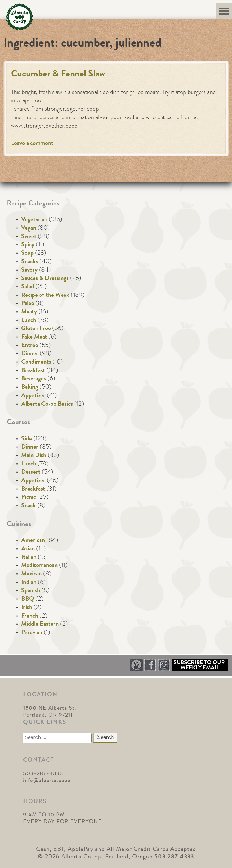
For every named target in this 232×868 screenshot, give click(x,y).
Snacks (30, 262)
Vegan (29, 228)
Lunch (29, 321)
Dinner (30, 354)
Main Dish (34, 456)
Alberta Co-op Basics (47, 405)
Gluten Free (36, 329)
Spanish (31, 591)
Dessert (31, 473)
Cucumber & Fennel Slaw (58, 75)
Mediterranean (39, 566)
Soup (27, 254)
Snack (29, 506)
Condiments (36, 362)
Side (27, 439)
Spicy (28, 245)
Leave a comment (32, 144)
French (30, 616)
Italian (29, 558)
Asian (28, 549)
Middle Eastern (40, 625)
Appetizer (33, 396)
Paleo (28, 304)
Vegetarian (34, 220)
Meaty (29, 312)
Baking (30, 388)
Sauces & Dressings (45, 279)
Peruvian (32, 633)
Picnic (29, 498)
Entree (30, 346)
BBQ (28, 599)
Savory (29, 271)
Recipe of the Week (45, 296)
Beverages (34, 379)
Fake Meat (34, 337)
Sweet (29, 237)
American (33, 541)
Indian (29, 583)
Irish (27, 608)
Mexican (31, 574)
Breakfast (33, 371)
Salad (28, 287)
